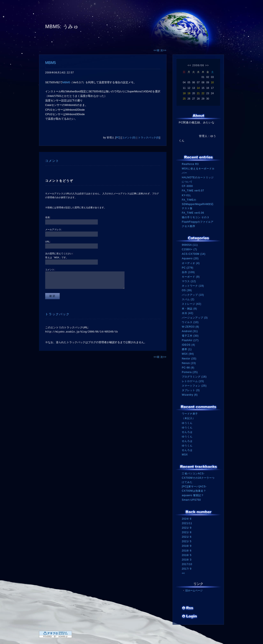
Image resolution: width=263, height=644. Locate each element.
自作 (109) (188, 272)
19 (189, 93)
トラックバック (57, 314)
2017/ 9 (187, 569)
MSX (185, 455)
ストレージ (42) (192, 304)
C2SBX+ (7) (189, 249)
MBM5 (51, 63)
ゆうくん (187, 423)
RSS (188, 608)
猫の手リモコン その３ (196, 217)
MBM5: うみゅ (62, 26)
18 (184, 93)
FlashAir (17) (190, 340)
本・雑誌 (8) (189, 309)
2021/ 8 (187, 532)
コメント (52, 161)
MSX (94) (188, 354)
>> (207, 65)
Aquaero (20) (190, 258)
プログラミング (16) (194, 377)
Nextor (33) (189, 359)
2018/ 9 (187, 546)
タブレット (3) (191, 390)
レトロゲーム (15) (193, 381)
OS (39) (187, 290)
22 (203, 93)
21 (198, 93)
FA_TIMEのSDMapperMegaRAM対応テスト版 (198, 204)
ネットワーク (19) (193, 286)
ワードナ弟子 (190, 414)
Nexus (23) (189, 363)
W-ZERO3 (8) (190, 327)
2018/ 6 (187, 551)
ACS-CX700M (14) (194, 254)
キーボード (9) (191, 277)
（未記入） (189, 418)
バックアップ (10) (193, 295)
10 (212, 82)
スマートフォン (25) (194, 386)
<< (189, 65)
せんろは (187, 432)
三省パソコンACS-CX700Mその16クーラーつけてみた (198, 478)
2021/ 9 (187, 528)
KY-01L (186, 195)
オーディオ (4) (191, 263)
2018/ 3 (187, 560)
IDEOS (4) (188, 345)
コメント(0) (129, 138)
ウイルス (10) (190, 322)
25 (184, 99)
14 (198, 88)
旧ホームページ (194, 591)
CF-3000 (187, 186)
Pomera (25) (190, 372)
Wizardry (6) (190, 395)
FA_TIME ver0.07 (193, 191)
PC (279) (188, 268)
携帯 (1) (187, 349)
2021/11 (187, 523)
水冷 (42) (188, 313)
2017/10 (187, 564)
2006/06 (198, 65)
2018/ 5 (187, 555)
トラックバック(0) (149, 138)
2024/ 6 (187, 519)
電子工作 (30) (190, 336)
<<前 (157, 50)
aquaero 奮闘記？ (193, 495)
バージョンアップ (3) (195, 318)
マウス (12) (189, 281)
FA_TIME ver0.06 (193, 213)
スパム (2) (188, 299)
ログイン (190, 617)
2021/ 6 (187, 537)
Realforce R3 (190, 164)
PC (118, 138)
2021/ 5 (187, 541)
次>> (163, 50)
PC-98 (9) (188, 368)
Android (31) (190, 331)
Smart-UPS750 (191, 500)
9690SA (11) (190, 245)
